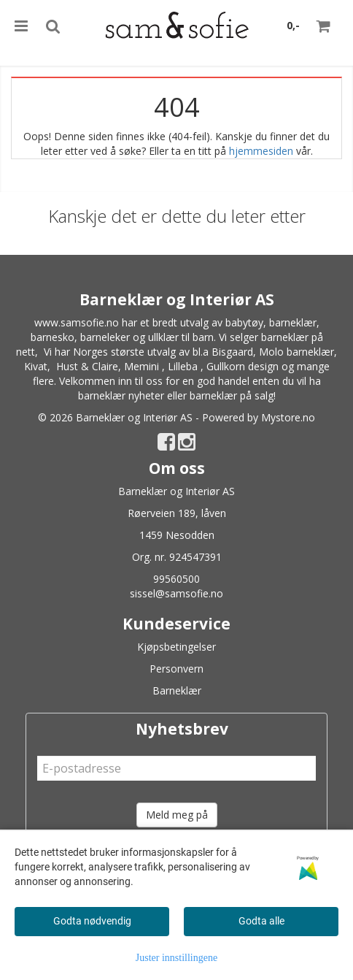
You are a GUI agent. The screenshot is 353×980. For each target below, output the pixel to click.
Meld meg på (177, 815)
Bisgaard (232, 352)
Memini (141, 366)
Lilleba (183, 366)
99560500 (176, 579)
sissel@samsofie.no (176, 593)
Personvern (176, 669)
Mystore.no (288, 417)
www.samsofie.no (77, 322)
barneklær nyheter (121, 395)
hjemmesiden (261, 151)
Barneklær (177, 690)
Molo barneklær (296, 352)
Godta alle (261, 921)
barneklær (293, 322)
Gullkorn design (243, 366)
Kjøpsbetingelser (176, 647)
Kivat (36, 366)
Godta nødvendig (92, 921)
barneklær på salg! (233, 395)
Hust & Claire (87, 366)
